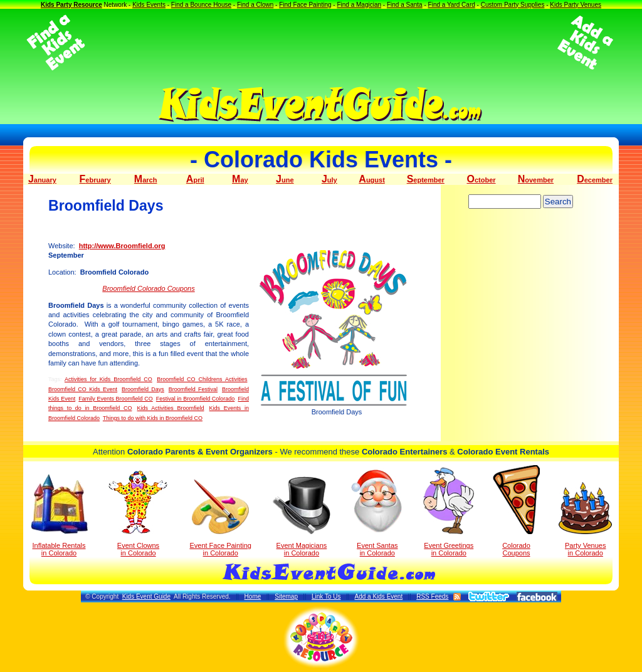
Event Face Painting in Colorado (220, 518)
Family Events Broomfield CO (115, 399)
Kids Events (149, 5)
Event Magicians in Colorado (302, 517)
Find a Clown (255, 5)
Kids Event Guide (146, 596)
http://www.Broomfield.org (122, 246)
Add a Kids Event (378, 596)
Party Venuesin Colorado (585, 519)
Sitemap (286, 596)
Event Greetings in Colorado (449, 512)
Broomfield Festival (193, 389)
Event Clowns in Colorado (138, 513)
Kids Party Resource (71, 5)
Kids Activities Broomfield (171, 408)
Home (253, 596)
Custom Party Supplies (513, 5)
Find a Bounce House (201, 5)
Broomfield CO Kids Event (83, 389)
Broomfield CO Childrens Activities (202, 379)
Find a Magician (359, 5)
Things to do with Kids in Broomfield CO (153, 418)
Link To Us (326, 596)
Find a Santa (405, 5)
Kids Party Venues (576, 5)
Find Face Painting (305, 5)
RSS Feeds (432, 596)
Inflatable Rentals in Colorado (59, 515)
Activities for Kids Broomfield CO (108, 379)
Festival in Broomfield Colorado (195, 399)
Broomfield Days (143, 389)
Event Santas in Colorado (377, 512)
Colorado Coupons (516, 511)
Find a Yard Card (452, 5)
